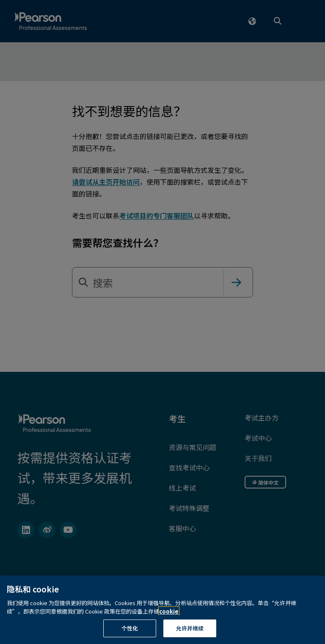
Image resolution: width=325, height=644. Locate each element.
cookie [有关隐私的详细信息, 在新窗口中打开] (169, 621)
